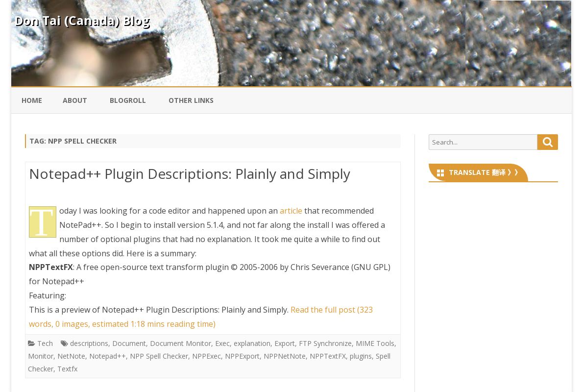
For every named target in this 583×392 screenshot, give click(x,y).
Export (285, 343)
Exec (222, 343)
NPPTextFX (328, 356)
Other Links (191, 100)
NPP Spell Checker (159, 356)
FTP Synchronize (325, 343)
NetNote (71, 356)
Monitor (41, 356)
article (291, 211)
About (75, 100)
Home (32, 100)
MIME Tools (375, 343)
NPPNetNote (285, 356)
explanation (252, 343)
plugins (361, 356)
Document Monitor (181, 343)
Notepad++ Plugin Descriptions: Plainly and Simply (190, 173)
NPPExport (242, 356)
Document (129, 343)
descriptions (89, 343)
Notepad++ (108, 356)
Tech (45, 343)
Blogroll (128, 100)
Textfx (67, 369)
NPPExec (206, 356)
